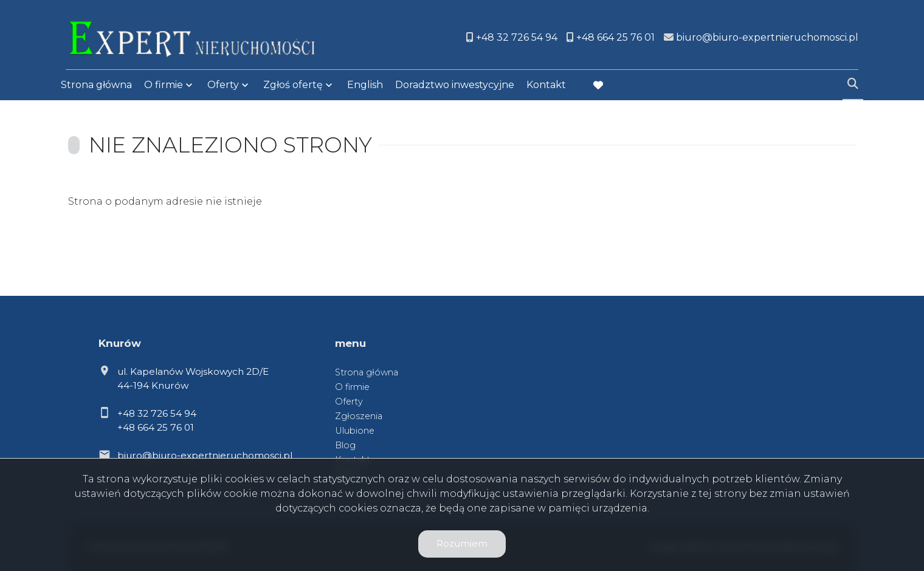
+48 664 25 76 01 (156, 427)
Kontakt (546, 87)
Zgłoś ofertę (293, 87)
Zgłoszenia (359, 416)
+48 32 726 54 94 (157, 413)
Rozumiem (462, 543)
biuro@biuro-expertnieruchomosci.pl (205, 455)
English (365, 87)
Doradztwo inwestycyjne (455, 87)
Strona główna (96, 87)
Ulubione (355, 431)
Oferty (223, 87)
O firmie (164, 87)
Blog (345, 445)
